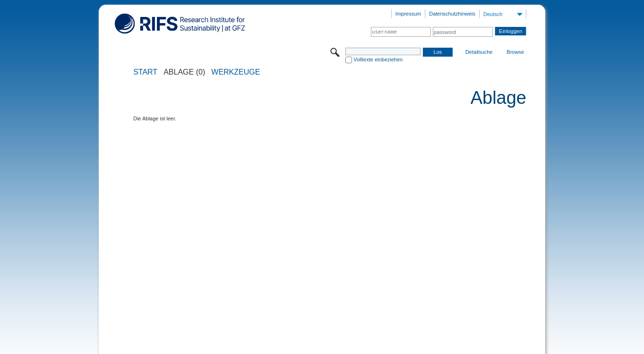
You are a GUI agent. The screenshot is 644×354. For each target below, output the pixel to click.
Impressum (408, 14)
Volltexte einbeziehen (378, 59)
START (145, 72)
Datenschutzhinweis (452, 14)
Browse (515, 52)
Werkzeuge (236, 72)
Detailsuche (479, 52)
